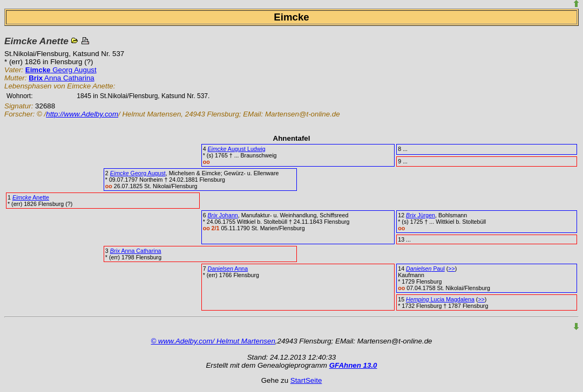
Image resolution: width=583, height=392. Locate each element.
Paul (425, 269)
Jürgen (421, 215)
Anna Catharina (62, 78)
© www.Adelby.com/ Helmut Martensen (213, 341)
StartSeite (306, 380)
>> (451, 269)
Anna (228, 269)
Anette (31, 197)
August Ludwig (237, 149)
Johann (223, 215)
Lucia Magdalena (440, 299)
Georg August (61, 70)
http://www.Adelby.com (82, 114)
